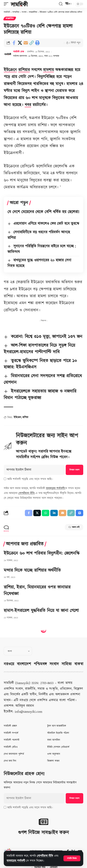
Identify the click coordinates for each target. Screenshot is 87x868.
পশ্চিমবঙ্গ (40, 664)
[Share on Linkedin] (54, 513)
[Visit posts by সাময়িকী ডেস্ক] (8, 54)
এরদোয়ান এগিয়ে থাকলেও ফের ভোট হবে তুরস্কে (46, 224)
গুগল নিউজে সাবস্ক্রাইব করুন (43, 833)
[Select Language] (18, 651)
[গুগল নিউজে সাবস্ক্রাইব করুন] (43, 822)
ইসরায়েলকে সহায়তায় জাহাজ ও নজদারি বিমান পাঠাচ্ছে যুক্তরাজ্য (40, 395)
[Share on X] (20, 43)
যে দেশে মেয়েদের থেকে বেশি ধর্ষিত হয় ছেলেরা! (43, 212)
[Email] (26, 43)
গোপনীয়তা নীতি (45, 856)
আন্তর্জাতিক (10, 19)
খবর (28, 105)
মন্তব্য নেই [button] (74, 527)
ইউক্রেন (17, 417)
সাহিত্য (67, 664)
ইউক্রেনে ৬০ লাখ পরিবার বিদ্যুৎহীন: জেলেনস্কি (42, 553)
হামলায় (48, 70)
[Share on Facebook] (14, 43)
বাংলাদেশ (24, 664)
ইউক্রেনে (10, 70)
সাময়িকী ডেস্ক (19, 52)
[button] (72, 858)
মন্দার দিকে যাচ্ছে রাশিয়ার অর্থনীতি (32, 570)
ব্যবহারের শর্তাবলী (16, 861)
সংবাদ (54, 664)
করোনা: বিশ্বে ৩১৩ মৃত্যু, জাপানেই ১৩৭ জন (47, 337)
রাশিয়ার (24, 70)
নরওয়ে (9, 664)
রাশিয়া (25, 417)
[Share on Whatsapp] (46, 513)
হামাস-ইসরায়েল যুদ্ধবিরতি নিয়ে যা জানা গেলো (41, 611)
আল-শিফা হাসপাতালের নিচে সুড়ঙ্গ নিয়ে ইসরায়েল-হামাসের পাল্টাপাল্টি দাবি (39, 349)
